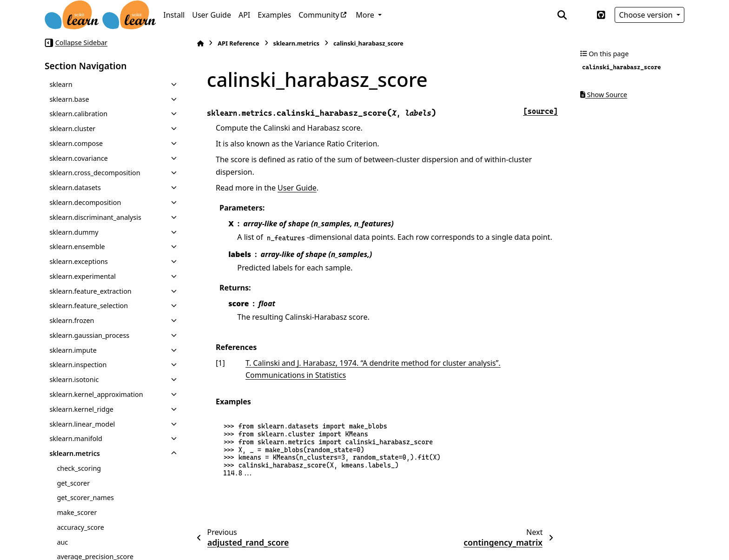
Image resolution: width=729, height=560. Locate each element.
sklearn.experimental (83, 276)
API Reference (238, 43)
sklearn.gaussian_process (89, 335)
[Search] (562, 15)
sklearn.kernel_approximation (96, 394)
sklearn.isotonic (74, 379)
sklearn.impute (73, 350)
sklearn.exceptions (79, 261)
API (244, 15)
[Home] (200, 43)
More (366, 15)
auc (62, 542)
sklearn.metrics (75, 453)
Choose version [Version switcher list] (647, 15)
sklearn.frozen (72, 320)
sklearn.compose (76, 143)
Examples (274, 15)
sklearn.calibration (78, 114)
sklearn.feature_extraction (90, 291)
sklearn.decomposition (85, 202)
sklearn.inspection (78, 365)
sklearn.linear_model (82, 424)
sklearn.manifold (76, 438)
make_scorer (77, 512)
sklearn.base (69, 99)
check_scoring (79, 468)
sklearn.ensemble (77, 247)
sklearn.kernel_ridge (81, 409)
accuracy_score (80, 527)
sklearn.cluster (72, 128)
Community (319, 15)
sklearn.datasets (75, 188)
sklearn (61, 84)
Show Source (604, 95)
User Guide (212, 15)
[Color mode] (582, 15)
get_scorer (73, 483)
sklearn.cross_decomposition (95, 173)
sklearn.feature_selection (89, 306)
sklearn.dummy (74, 232)
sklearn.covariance (79, 158)
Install (174, 15)
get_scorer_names (85, 497)
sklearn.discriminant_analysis (95, 217)
